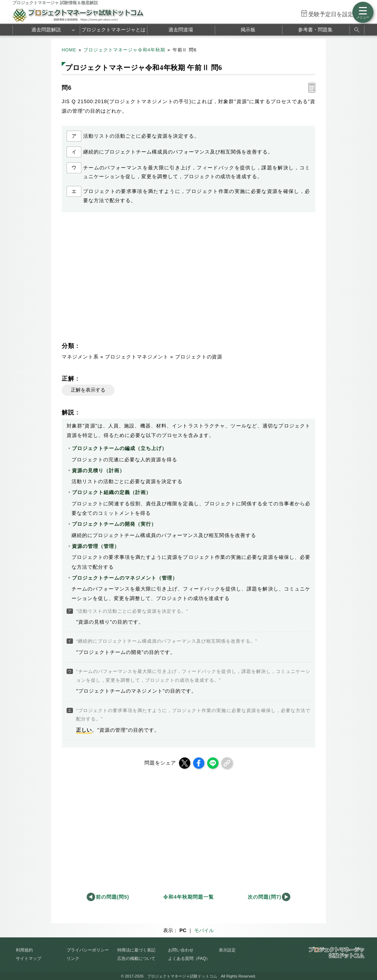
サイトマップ (29, 959)
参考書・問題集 (315, 30)
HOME (69, 50)
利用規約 (24, 950)
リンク (73, 959)
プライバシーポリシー (88, 950)
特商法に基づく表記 (136, 950)
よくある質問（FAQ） (189, 959)
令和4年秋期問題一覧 (188, 897)
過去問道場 (181, 30)
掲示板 (248, 30)
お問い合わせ (181, 950)
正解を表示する (88, 390)
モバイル (204, 930)
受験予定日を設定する (336, 14)
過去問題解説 (46, 30)
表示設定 (227, 950)
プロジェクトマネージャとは (113, 30)
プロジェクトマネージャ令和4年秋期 (124, 50)
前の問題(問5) (113, 897)
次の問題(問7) (264, 897)
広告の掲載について (136, 959)
